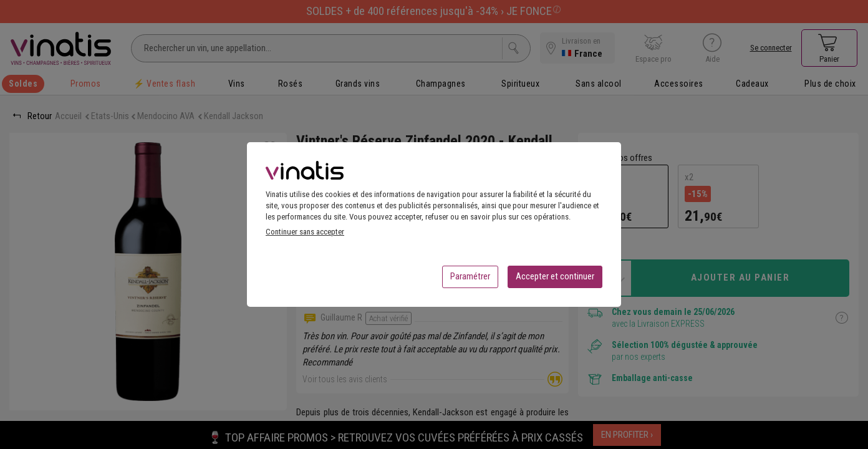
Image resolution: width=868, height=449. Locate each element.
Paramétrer (470, 280)
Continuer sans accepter (305, 235)
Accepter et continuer (555, 280)
